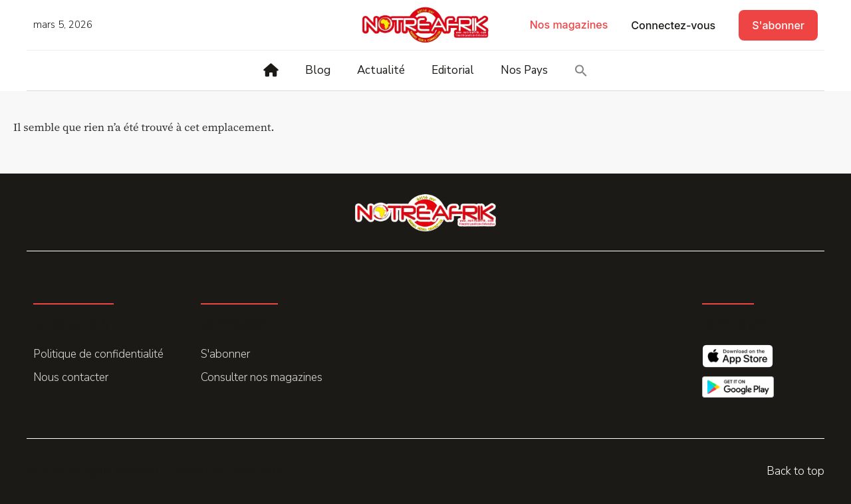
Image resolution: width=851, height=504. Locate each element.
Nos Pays (524, 70)
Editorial (453, 70)
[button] (581, 70)
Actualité (381, 70)
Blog (318, 70)
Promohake (254, 470)
